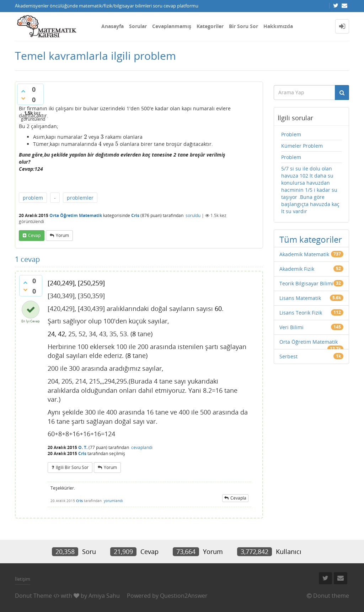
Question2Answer (184, 596)
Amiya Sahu (104, 596)
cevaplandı (142, 447)
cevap (34, 235)
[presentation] (85, 137)
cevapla (238, 498)
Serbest (288, 356)
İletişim (23, 579)
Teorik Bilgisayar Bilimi (306, 283)
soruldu (193, 215)
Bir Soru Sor (243, 26)
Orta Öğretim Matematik (76, 215)
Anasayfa (113, 26)
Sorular (138, 26)
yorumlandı (113, 501)
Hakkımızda (278, 26)
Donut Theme (33, 596)
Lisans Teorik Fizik (301, 313)
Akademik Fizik (297, 269)
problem (33, 198)
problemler (80, 198)
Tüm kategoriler (311, 239)
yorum (62, 235)
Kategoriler (210, 26)
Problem (291, 134)
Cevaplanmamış (172, 26)
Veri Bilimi (291, 327)
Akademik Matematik (304, 254)
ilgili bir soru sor (72, 467)
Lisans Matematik (300, 298)
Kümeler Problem (302, 146)
